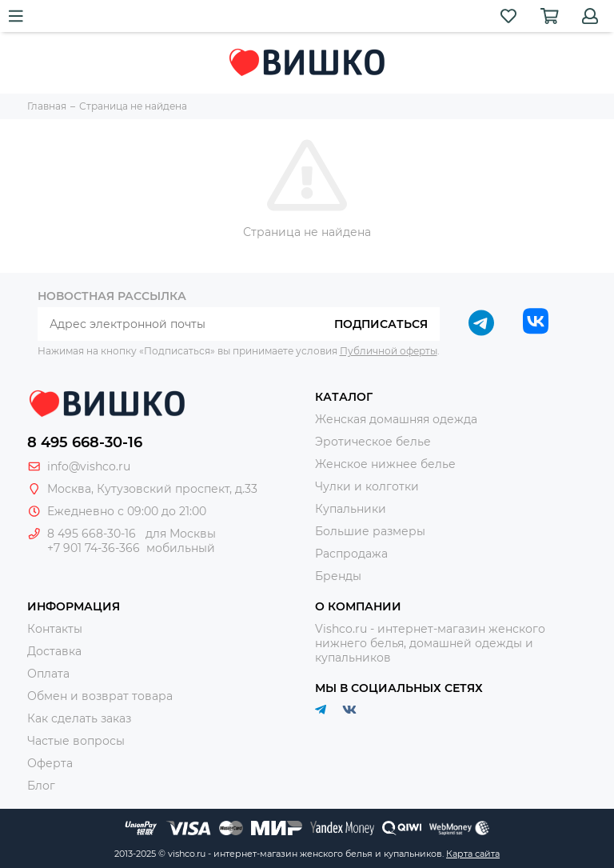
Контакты (55, 629)
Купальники (351, 509)
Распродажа (351, 554)
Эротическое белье (373, 442)
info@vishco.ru (89, 466)
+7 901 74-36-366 (94, 548)
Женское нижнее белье (385, 464)
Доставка (54, 651)
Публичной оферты (389, 351)
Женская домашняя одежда (396, 419)
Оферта (50, 763)
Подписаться (381, 324)
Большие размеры (370, 531)
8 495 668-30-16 (85, 442)
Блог (41, 786)
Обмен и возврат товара (100, 696)
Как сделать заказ (79, 718)
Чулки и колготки (367, 486)
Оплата (48, 674)
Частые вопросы (76, 741)
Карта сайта (473, 854)
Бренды (338, 576)
